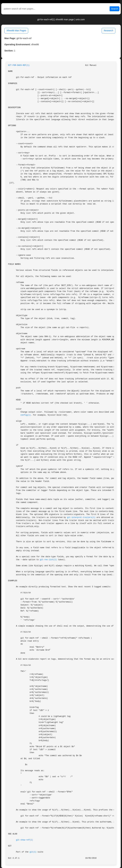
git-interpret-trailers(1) (81, 517)
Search (115, 9)
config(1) (26, 415)
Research (108, 31)
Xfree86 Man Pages (16, 31)
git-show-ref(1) (25, 840)
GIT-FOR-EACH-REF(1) (19, 65)
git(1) (33, 852)
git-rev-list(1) (48, 560)
